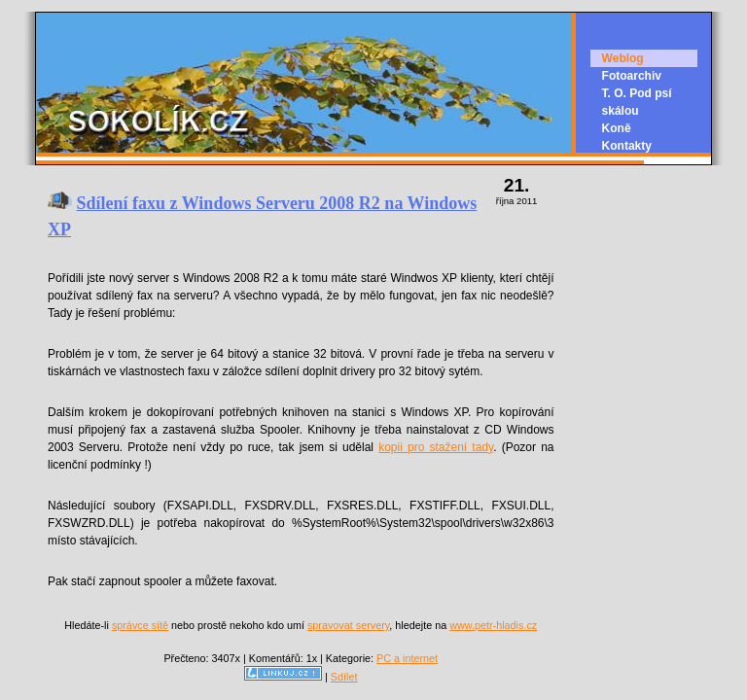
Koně (617, 128)
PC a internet (407, 658)
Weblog (623, 58)
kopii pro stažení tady (436, 447)
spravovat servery (348, 625)
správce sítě (140, 625)
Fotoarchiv (632, 76)
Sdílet (344, 677)
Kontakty (627, 146)
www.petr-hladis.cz (493, 625)
